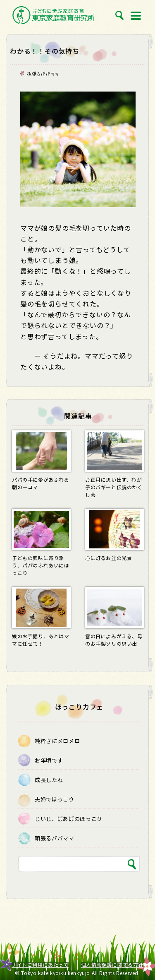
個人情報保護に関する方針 (112, 965)
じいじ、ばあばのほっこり (69, 819)
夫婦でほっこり (55, 799)
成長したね (49, 780)
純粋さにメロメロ (57, 741)
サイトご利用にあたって (40, 965)
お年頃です (49, 760)
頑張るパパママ (43, 74)
